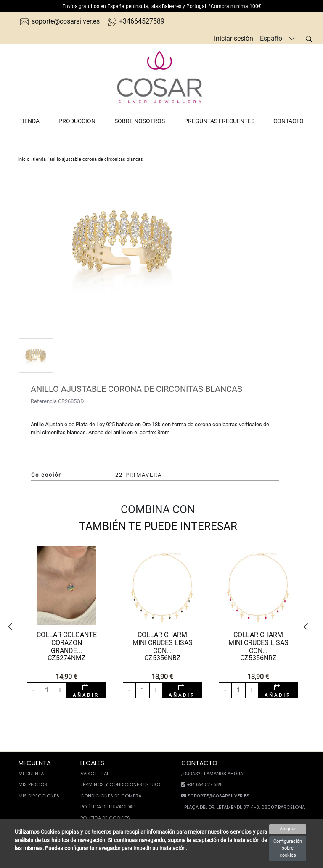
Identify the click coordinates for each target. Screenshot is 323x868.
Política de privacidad (108, 807)
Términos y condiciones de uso (120, 784)
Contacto (289, 121)
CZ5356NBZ (163, 658)
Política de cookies (105, 818)
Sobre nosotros (140, 121)
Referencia (44, 401)
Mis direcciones (39, 796)
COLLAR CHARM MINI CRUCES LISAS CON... (163, 643)
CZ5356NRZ (258, 658)
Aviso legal (95, 774)
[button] (13, 627)
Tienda (29, 121)
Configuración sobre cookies (288, 848)
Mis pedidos (33, 784)
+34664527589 (136, 21)
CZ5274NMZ (67, 658)
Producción (77, 121)
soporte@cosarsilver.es (60, 21)
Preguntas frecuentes (219, 121)
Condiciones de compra (111, 796)
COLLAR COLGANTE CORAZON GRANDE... (67, 643)
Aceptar (288, 829)
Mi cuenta (31, 774)
